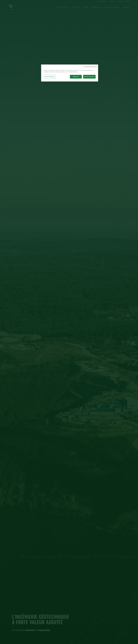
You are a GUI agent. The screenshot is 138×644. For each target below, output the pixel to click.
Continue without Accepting (90, 67)
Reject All (76, 77)
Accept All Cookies (89, 77)
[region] (70, 73)
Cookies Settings (50, 77)
